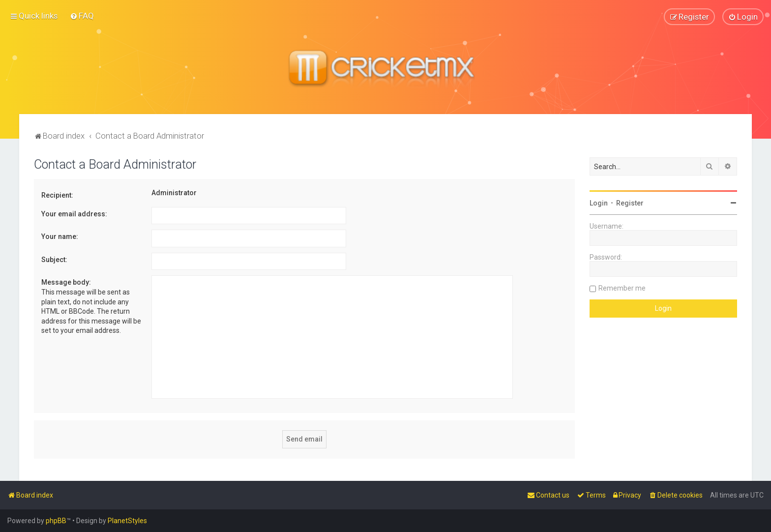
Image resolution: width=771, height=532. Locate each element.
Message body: (66, 282)
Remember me (622, 288)
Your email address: (74, 213)
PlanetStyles (127, 521)
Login (599, 203)
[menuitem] (82, 16)
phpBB (56, 521)
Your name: (60, 236)
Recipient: (57, 195)
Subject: (54, 259)
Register (630, 203)
